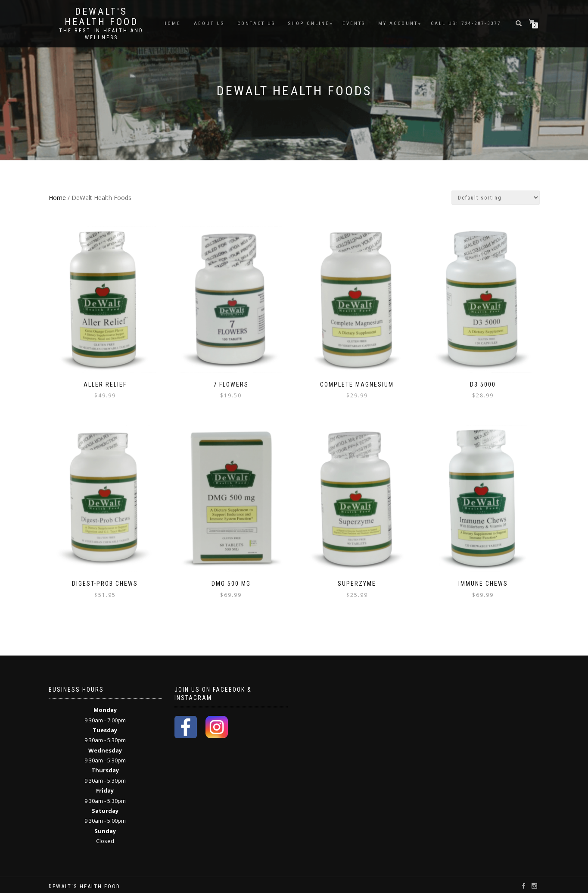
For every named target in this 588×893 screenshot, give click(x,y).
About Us (209, 23)
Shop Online (309, 23)
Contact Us (256, 23)
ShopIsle (59, 885)
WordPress (106, 885)
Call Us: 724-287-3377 (466, 23)
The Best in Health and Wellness (101, 34)
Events (354, 23)
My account (398, 23)
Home (172, 23)
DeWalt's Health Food (101, 17)
